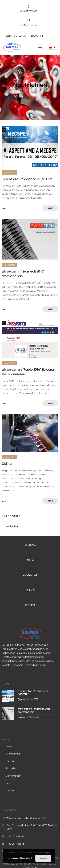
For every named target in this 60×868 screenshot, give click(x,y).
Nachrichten (12, 526)
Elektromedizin (13, 776)
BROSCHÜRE (37, 36)
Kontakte (10, 790)
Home (9, 746)
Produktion (11, 768)
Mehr (4, 208)
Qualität (10, 761)
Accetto (43, 858)
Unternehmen (13, 753)
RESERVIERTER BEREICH (16, 36)
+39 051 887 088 (28, 11)
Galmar (7, 464)
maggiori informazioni (22, 858)
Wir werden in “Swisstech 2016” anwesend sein (34, 710)
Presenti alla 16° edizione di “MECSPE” (28, 179)
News (8, 783)
